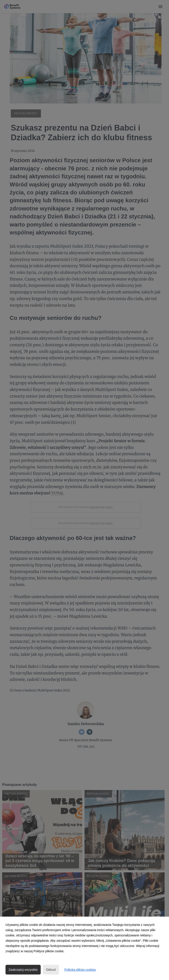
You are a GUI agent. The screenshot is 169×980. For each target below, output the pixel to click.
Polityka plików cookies (80, 970)
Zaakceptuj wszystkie (23, 970)
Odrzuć (51, 970)
